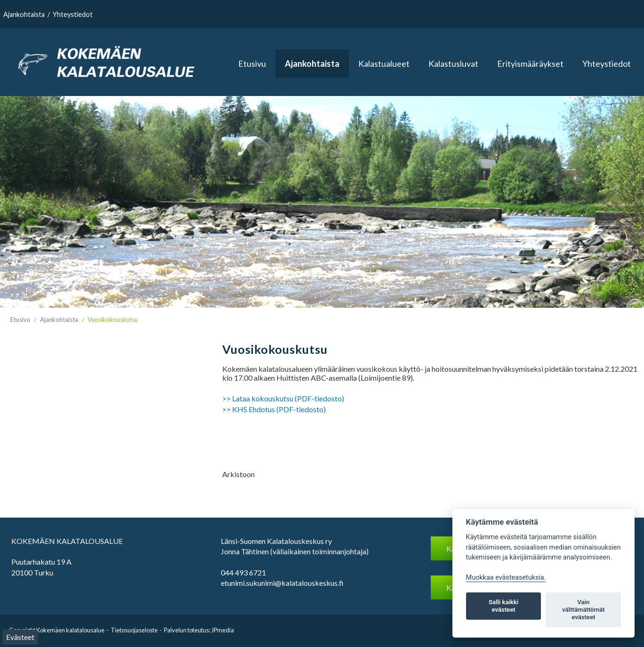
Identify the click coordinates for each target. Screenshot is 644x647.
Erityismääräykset (530, 64)
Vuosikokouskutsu (113, 320)
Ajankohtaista (24, 14)
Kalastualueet (384, 64)
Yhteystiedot (73, 14)
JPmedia (223, 630)
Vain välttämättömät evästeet (583, 610)
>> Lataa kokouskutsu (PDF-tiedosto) (283, 398)
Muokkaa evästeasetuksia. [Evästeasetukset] (506, 578)
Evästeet (20, 637)
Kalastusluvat (453, 64)
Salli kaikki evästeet (503, 606)
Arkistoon (238, 474)
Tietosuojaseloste (134, 630)
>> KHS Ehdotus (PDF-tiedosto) (274, 409)
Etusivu (252, 64)
